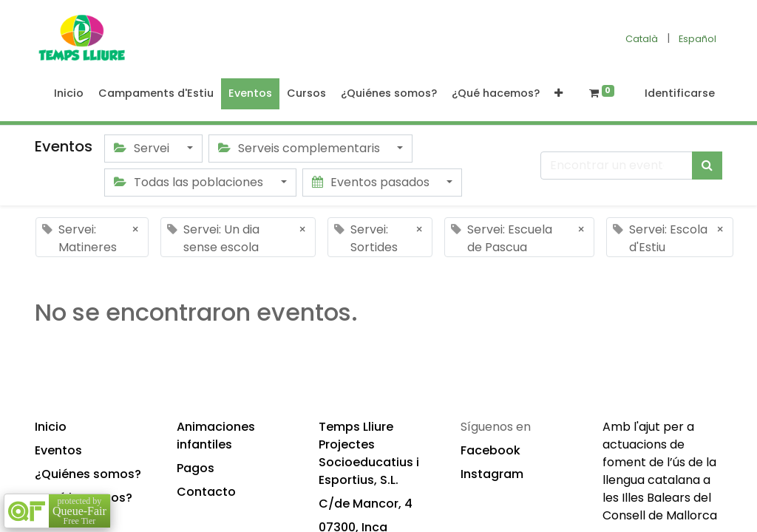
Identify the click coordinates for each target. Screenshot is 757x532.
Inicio (51, 427)
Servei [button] (143, 148)
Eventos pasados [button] (372, 182)
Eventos (58, 450)
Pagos (196, 468)
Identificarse (680, 93)
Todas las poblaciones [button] (190, 182)
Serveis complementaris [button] (301, 148)
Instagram (492, 474)
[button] (559, 94)
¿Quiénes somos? (88, 474)
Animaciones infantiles (216, 436)
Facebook (490, 450)
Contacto (206, 492)
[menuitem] (69, 94)
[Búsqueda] (707, 166)
